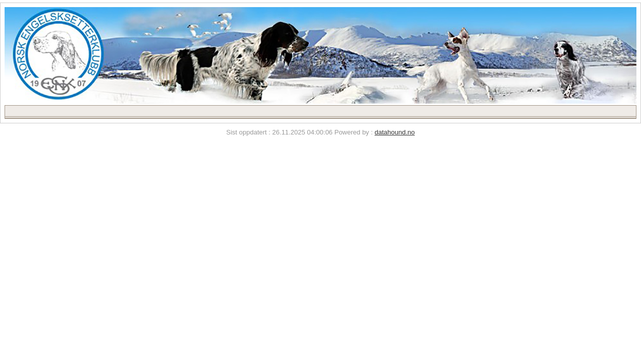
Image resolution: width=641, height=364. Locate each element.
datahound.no (395, 132)
